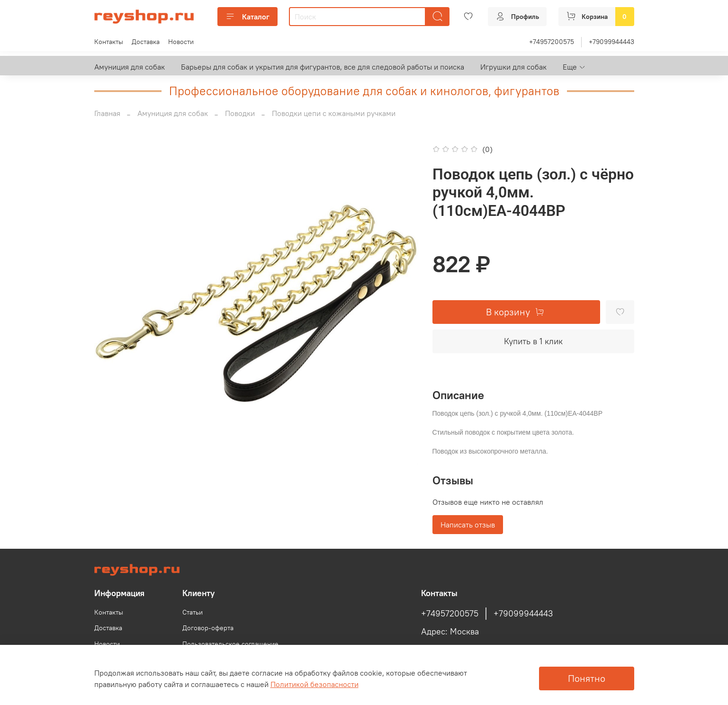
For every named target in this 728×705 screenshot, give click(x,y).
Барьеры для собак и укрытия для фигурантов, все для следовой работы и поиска (323, 67)
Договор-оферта (208, 628)
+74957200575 (552, 42)
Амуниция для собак (130, 67)
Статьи (193, 612)
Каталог (247, 17)
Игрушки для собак (513, 67)
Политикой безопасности (315, 684)
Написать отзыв (468, 525)
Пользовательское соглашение (230, 644)
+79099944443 (611, 42)
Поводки (240, 113)
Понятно (587, 678)
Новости (181, 42)
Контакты (109, 42)
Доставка (146, 42)
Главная (107, 113)
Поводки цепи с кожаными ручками (334, 113)
